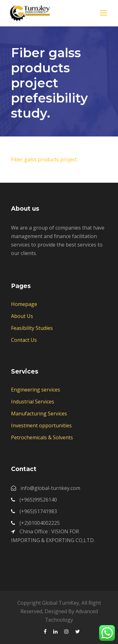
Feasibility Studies (32, 328)
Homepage (24, 304)
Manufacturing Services (39, 414)
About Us (22, 316)
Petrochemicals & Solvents (42, 437)
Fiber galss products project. (44, 159)
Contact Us (24, 340)
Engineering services (36, 390)
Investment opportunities (41, 425)
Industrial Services (33, 402)
